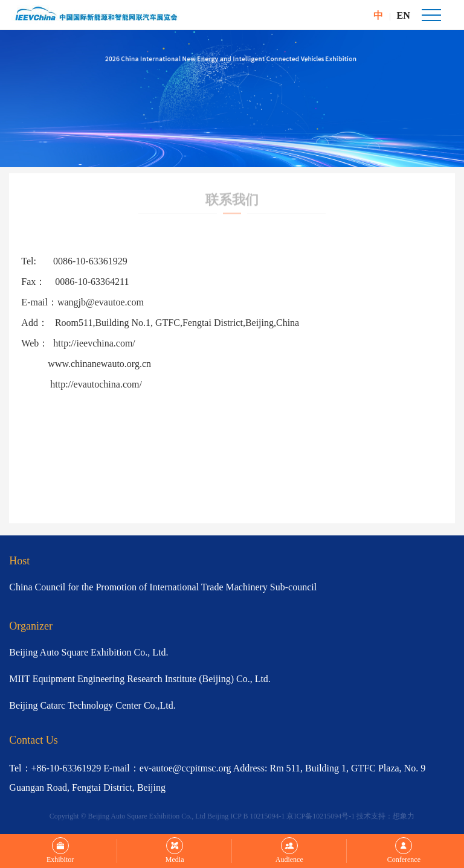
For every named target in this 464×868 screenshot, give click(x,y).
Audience (289, 850)
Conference (404, 850)
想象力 (404, 816)
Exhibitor (60, 850)
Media (175, 850)
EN (404, 15)
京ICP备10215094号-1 (321, 816)
